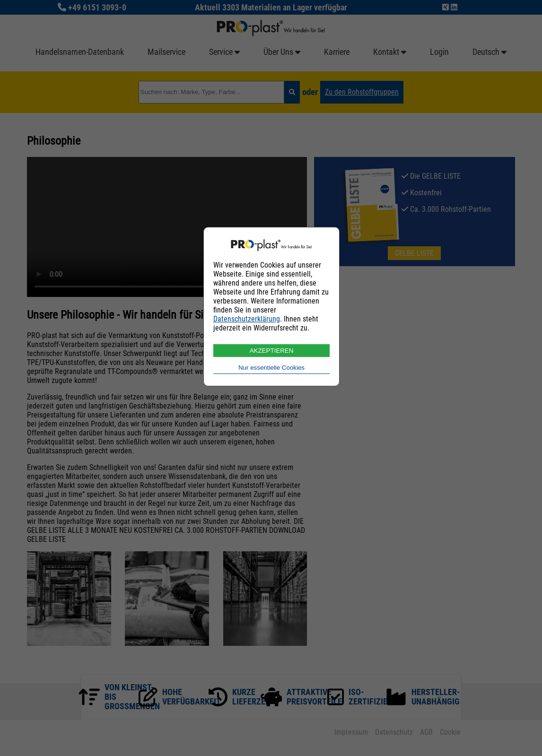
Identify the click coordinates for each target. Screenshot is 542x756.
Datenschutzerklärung (247, 319)
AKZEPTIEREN (272, 351)
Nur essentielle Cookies (271, 368)
